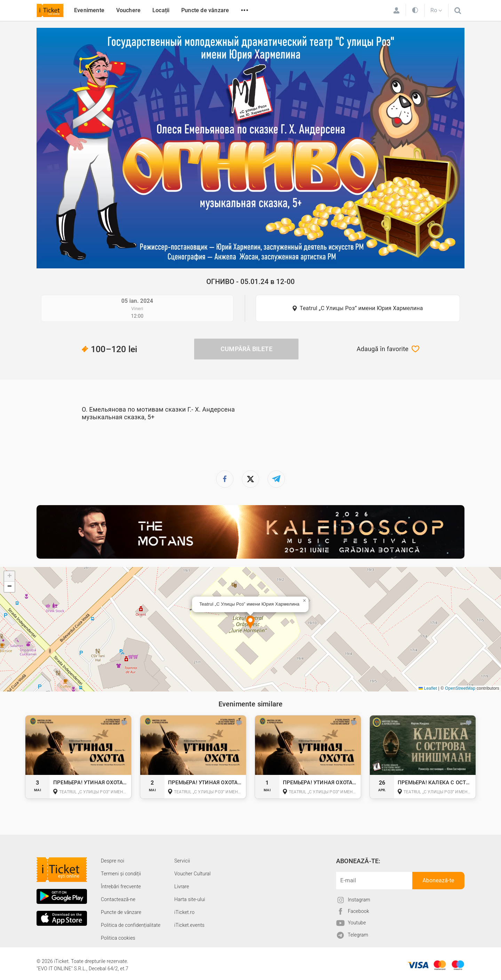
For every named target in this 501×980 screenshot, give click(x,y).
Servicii (182, 861)
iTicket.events (189, 925)
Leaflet (428, 688)
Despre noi (113, 861)
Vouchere (129, 10)
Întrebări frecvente (121, 886)
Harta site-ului (190, 899)
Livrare (182, 886)
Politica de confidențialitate (131, 925)
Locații (161, 10)
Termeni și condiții (121, 874)
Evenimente (89, 10)
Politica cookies (118, 938)
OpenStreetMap (460, 688)
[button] (250, 623)
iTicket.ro (184, 912)
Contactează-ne (118, 899)
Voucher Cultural (193, 874)
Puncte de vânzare (205, 10)
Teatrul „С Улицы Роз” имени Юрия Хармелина (361, 308)
